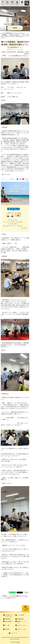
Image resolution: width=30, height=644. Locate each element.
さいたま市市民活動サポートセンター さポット (13, 33)
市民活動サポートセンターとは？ (9, 616)
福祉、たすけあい (15, 35)
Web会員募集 (8, 621)
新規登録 (7, 4)
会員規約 (7, 629)
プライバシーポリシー (22, 630)
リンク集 (7, 625)
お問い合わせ (12, 4)
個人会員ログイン (17, 4)
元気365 (18, 642)
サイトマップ (14, 633)
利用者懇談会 (21, 619)
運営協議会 (8, 619)
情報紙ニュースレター (22, 622)
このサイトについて (2, 4)
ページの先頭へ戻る (26, 610)
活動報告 (4, 35)
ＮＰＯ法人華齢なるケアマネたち (18, 56)
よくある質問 (21, 615)
